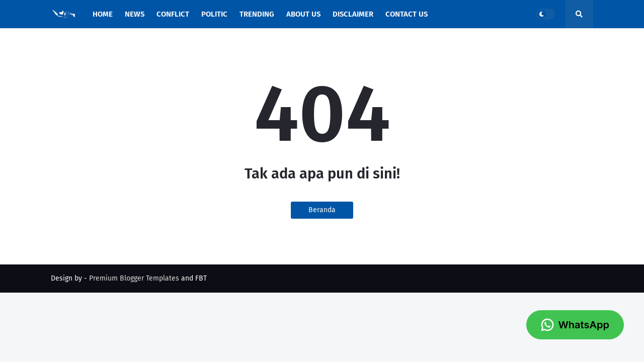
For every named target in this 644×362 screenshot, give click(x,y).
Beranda (322, 210)
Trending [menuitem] (257, 14)
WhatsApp (575, 325)
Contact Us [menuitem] (407, 14)
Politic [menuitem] (214, 14)
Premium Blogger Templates (134, 278)
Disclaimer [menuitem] (353, 14)
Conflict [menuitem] (173, 14)
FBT (201, 278)
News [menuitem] (135, 14)
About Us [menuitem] (303, 14)
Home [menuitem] (103, 14)
